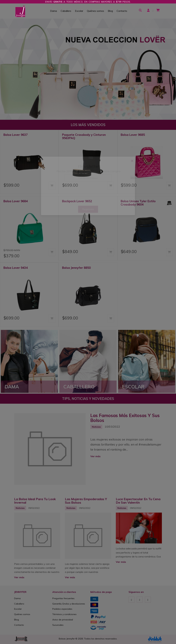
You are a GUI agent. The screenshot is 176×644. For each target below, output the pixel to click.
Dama (54, 11)
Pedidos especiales (62, 609)
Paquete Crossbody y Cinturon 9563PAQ (84, 136)
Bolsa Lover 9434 (16, 268)
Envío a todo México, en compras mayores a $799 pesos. (88, 2)
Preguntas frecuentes (63, 598)
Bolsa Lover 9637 (16, 135)
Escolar (79, 11)
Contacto (122, 11)
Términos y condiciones (64, 614)
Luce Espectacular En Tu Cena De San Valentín (138, 501)
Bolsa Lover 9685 (133, 135)
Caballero (66, 11)
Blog (110, 11)
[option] (88, 69)
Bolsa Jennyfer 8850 (76, 268)
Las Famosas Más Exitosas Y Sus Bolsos (125, 418)
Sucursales (58, 625)
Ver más (95, 456)
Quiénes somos (95, 11)
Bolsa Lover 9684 (16, 201)
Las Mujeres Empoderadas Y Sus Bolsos (86, 501)
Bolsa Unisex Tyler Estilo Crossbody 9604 (138, 203)
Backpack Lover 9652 (77, 201)
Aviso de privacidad (63, 620)
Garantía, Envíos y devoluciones (69, 604)
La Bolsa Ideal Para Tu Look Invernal (35, 501)
